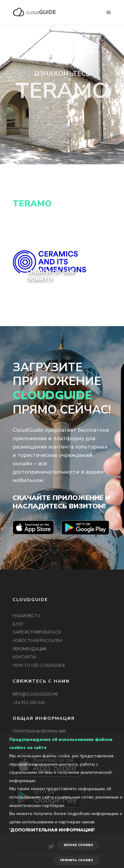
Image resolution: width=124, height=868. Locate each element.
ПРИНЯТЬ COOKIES (77, 860)
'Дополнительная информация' (52, 830)
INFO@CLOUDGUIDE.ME (35, 694)
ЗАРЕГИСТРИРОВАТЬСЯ (37, 632)
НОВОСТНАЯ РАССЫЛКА (38, 641)
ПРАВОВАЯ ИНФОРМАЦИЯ (39, 732)
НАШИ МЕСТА (26, 616)
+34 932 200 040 (29, 703)
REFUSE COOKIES (78, 845)
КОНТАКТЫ (24, 657)
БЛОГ (18, 624)
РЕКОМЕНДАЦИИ (30, 649)
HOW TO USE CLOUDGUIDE (39, 666)
